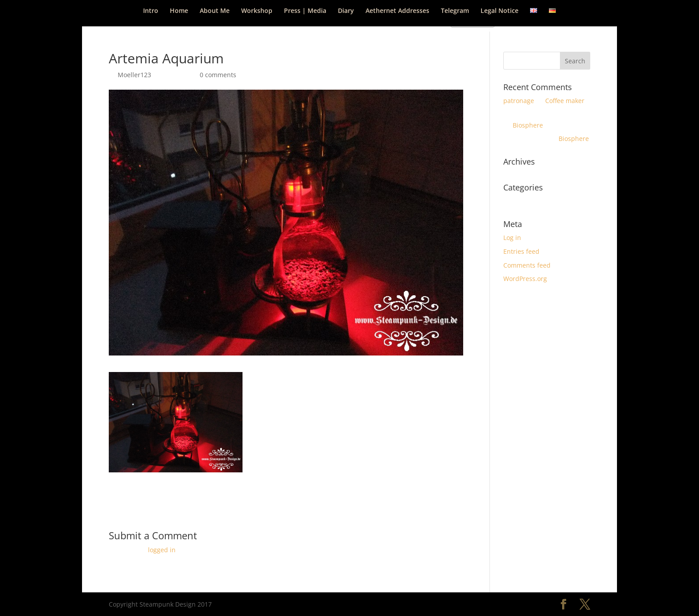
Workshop (257, 11)
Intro (151, 11)
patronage (519, 101)
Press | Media (305, 11)
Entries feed (521, 251)
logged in (162, 550)
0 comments (218, 75)
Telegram (455, 11)
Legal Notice (500, 11)
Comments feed (527, 265)
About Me (215, 11)
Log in (512, 238)
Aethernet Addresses (397, 11)
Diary (346, 11)
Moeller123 (134, 75)
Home (179, 11)
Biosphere (528, 125)
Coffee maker (565, 101)
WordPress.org (525, 279)
